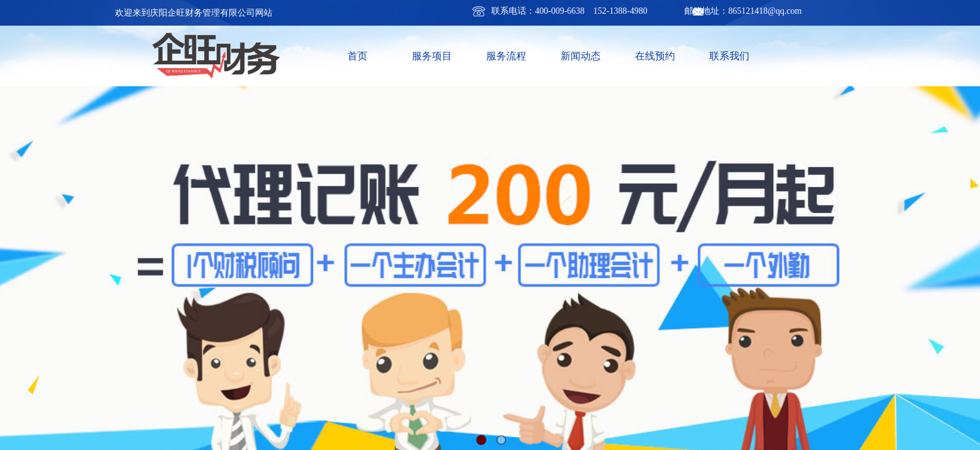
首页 (357, 56)
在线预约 (655, 56)
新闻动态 (581, 56)
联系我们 (729, 56)
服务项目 (432, 56)
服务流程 (506, 56)
